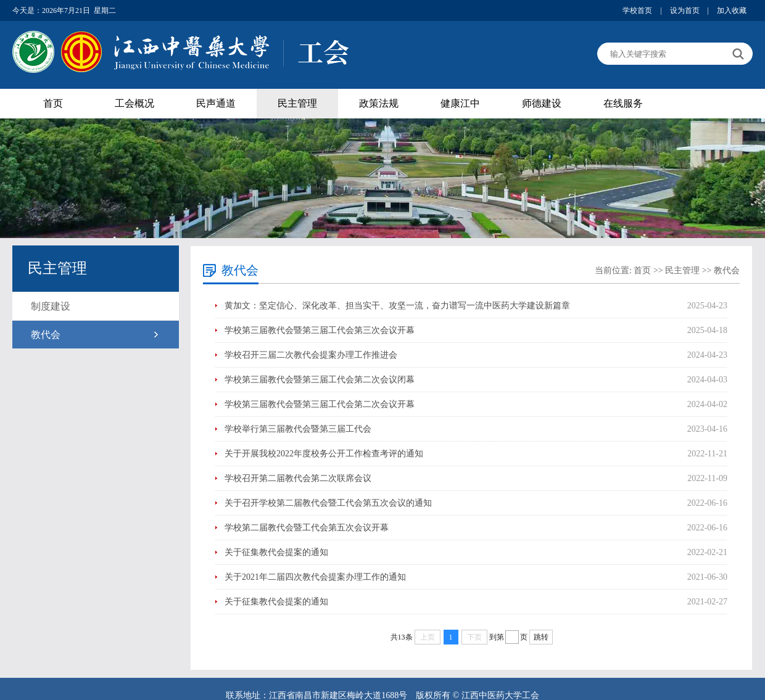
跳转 (541, 637)
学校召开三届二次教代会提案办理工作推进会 (311, 355)
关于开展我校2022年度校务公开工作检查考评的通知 (324, 454)
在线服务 (623, 103)
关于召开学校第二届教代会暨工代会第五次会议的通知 (328, 503)
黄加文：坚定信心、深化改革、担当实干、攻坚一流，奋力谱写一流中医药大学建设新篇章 (397, 306)
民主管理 (297, 103)
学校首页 (637, 10)
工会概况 (134, 103)
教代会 (46, 335)
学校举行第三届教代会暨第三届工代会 (298, 429)
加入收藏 (732, 10)
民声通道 (216, 103)
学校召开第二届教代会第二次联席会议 (298, 478)
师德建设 (542, 103)
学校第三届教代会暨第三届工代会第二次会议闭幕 (320, 380)
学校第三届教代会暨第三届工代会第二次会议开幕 (320, 404)
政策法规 (379, 103)
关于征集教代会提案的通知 (276, 552)
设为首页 (685, 10)
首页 (53, 103)
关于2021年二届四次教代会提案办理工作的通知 (315, 577)
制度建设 (51, 306)
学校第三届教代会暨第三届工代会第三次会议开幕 (320, 330)
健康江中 (460, 103)
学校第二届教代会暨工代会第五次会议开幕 (307, 528)
